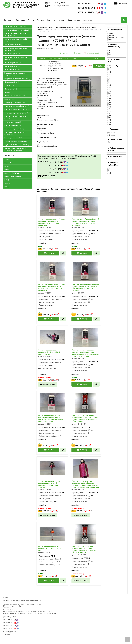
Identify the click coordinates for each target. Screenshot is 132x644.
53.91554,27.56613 (11, 617)
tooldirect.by (7, 635)
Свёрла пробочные (13, 125)
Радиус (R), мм (116, 157)
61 (109, 96)
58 (109, 92)
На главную (8, 20)
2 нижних (112, 135)
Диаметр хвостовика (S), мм (116, 46)
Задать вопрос (74, 20)
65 (109, 105)
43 (109, 66)
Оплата (31, 20)
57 (109, 90)
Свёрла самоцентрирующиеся (17, 113)
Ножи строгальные (13, 138)
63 (109, 101)
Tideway (7, 183)
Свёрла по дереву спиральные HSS (15, 118)
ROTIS (7, 180)
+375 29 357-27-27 (92, 12)
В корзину (50, 253)
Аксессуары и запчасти (15, 103)
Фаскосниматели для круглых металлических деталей (15, 149)
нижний (111, 133)
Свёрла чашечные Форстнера (17, 110)
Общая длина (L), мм (116, 61)
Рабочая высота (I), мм (115, 141)
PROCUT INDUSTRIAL (12, 173)
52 (109, 79)
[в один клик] (117, 66)
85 (109, 116)
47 (109, 70)
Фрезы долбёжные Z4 (14, 45)
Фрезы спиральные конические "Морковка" (16, 49)
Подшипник (114, 129)
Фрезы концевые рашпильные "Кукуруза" (15, 35)
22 (109, 122)
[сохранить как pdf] (92, 53)
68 (109, 173)
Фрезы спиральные (14, 63)
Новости (61, 20)
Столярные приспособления (17, 106)
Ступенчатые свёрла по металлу (17, 145)
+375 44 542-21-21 (92, 4)
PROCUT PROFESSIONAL (13, 177)
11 (96, 106)
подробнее (42, 243)
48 (109, 72)
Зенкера (9, 99)
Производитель (116, 30)
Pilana (7, 166)
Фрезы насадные (12, 54)
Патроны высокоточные (15, 96)
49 (109, 74)
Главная (39, 27)
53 (109, 81)
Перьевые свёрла (12, 82)
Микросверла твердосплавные (17, 79)
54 (109, 83)
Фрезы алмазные (12, 66)
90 (109, 118)
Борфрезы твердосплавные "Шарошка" (15, 74)
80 (109, 114)
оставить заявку (49, 384)
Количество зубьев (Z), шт (114, 164)
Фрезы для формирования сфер (18, 30)
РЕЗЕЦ (7, 187)
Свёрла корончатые (13, 122)
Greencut (8, 163)
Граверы (9, 86)
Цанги (9, 92)
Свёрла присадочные (14, 129)
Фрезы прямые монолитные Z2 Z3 (16, 40)
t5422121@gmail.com (10, 632)
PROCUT (7, 170)
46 (109, 68)
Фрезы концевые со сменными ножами (16, 58)
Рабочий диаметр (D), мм (116, 149)
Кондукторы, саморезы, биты (17, 141)
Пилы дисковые (12, 70)
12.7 (38, 144)
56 (109, 87)
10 (94, 106)
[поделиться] (65, 53)
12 (109, 55)
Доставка (40, 20)
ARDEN (7, 159)
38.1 (38, 140)
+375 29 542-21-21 (92, 8)
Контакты (51, 20)
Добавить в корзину (105, 66)
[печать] (77, 53)
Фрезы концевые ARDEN (16, 27)
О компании (20, 20)
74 (109, 109)
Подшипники (11, 89)
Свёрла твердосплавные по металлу (15, 133)
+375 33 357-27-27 (58, 172)
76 (109, 111)
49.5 (110, 125)
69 (109, 107)
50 (109, 76)
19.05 (38, 135)
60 (109, 94)
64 (109, 103)
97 (109, 120)
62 (109, 98)
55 (109, 85)
